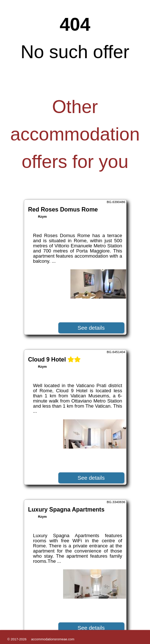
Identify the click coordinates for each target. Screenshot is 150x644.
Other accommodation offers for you (75, 134)
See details (91, 328)
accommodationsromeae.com (53, 639)
